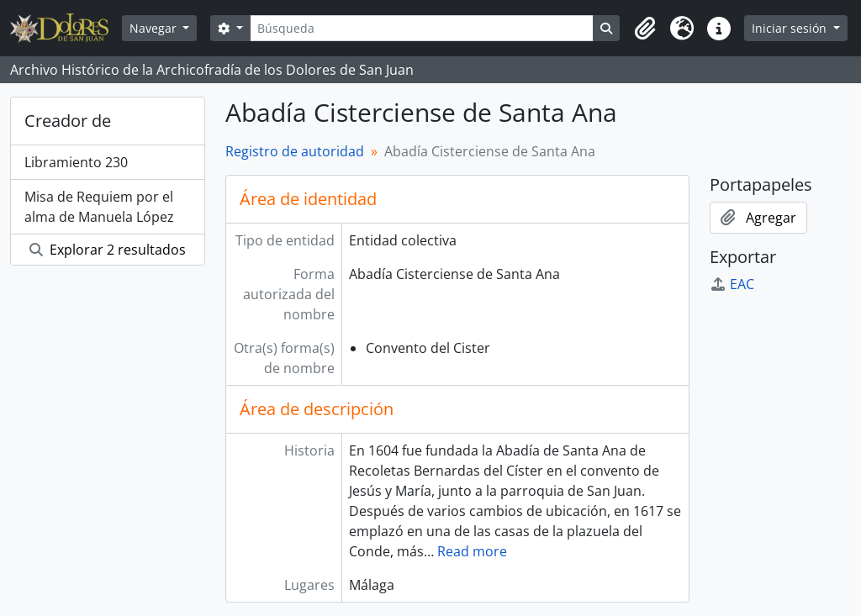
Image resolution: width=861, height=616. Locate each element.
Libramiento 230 (76, 162)
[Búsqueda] (422, 28)
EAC (732, 284)
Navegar (155, 28)
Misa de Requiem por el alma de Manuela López (99, 207)
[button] (645, 29)
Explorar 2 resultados (108, 250)
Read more (472, 551)
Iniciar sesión (791, 28)
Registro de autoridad (295, 151)
